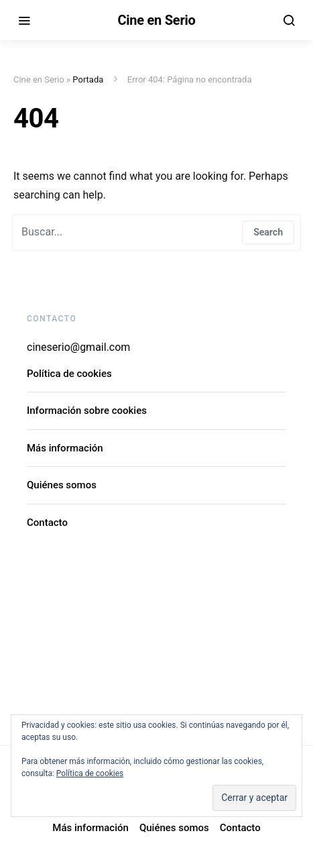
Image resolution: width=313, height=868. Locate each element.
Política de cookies (69, 374)
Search (268, 232)
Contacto (47, 523)
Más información (65, 448)
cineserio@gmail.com (78, 347)
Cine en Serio (156, 20)
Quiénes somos (62, 485)
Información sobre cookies (87, 411)
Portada (88, 79)
